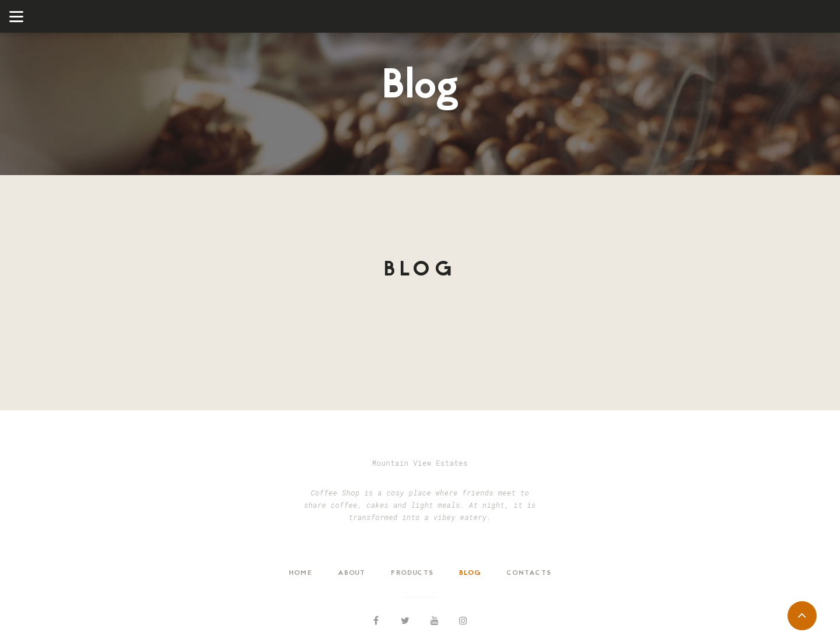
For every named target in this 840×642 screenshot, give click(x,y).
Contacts (529, 573)
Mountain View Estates (420, 463)
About (352, 573)
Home (300, 573)
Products (412, 573)
